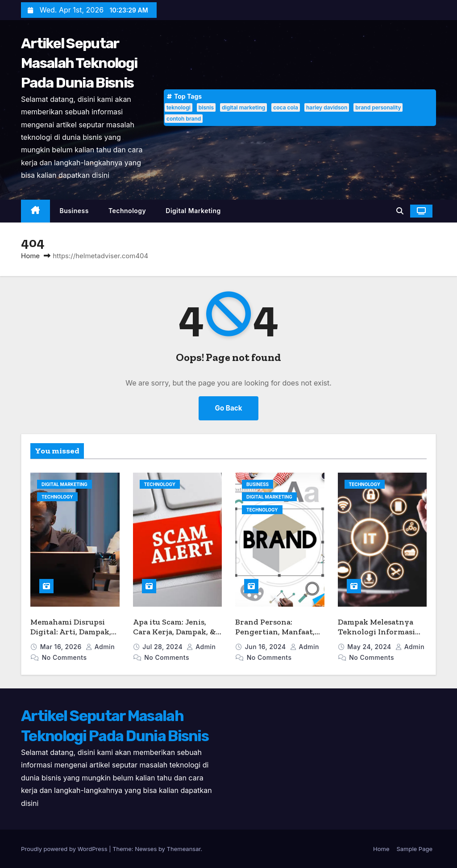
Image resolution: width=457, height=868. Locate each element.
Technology (127, 211)
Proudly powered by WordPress (65, 849)
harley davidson (327, 107)
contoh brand (184, 119)
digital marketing (243, 107)
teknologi (179, 107)
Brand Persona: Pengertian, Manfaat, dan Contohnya (275, 632)
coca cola (286, 107)
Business (74, 211)
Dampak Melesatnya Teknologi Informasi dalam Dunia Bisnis (376, 632)
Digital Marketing (193, 211)
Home (30, 256)
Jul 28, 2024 (163, 647)
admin (100, 647)
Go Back (229, 408)
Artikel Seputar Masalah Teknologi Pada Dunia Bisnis (79, 63)
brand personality (378, 107)
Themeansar (184, 849)
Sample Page (414, 849)
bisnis (206, 107)
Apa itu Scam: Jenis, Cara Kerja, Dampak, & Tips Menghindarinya (174, 632)
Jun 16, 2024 (266, 647)
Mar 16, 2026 (62, 647)
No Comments (64, 657)
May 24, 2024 (370, 647)
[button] (400, 211)
